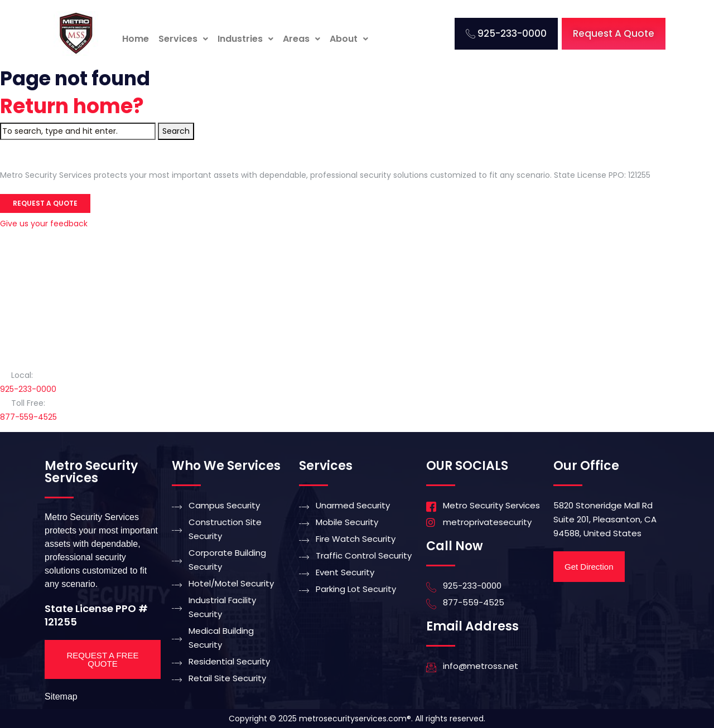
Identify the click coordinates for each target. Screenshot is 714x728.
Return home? (72, 106)
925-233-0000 (28, 389)
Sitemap (61, 697)
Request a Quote (45, 203)
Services (183, 39)
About (349, 39)
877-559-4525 (28, 417)
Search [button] (176, 131)
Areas (301, 39)
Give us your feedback (44, 224)
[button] (183, 39)
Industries (245, 39)
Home (136, 39)
